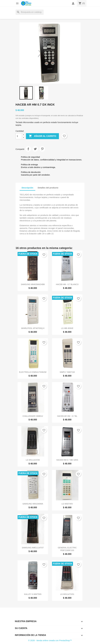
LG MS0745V (67, 504)
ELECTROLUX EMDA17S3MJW (33, 372)
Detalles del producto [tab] (48, 188)
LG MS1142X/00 (33, 460)
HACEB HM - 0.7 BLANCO (67, 284)
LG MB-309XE (67, 328)
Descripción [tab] (27, 188)
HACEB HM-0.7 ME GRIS (67, 460)
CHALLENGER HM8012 (33, 416)
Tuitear (35, 149)
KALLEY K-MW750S (33, 594)
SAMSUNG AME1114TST (33, 548)
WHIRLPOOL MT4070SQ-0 (33, 328)
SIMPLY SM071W (67, 372)
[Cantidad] (19, 136)
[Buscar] (30, 12)
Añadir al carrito (42, 136)
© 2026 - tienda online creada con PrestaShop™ (50, 640)
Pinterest (42, 149)
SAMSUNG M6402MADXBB (33, 284)
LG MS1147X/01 (67, 594)
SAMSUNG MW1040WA (33, 504)
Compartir (28, 149)
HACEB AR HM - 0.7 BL (67, 416)
